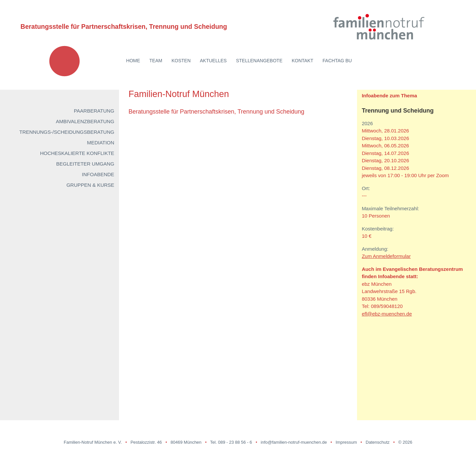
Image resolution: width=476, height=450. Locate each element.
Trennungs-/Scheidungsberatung (67, 132)
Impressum (346, 442)
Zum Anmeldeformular (386, 256)
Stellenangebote (259, 61)
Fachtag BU (337, 61)
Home (133, 61)
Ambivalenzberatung (85, 121)
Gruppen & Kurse (90, 185)
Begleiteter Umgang (85, 164)
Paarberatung (94, 111)
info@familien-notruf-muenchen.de (294, 442)
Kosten (181, 61)
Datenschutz (378, 442)
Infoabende (98, 174)
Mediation (100, 143)
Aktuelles (213, 61)
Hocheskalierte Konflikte (77, 153)
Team (156, 61)
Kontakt (302, 61)
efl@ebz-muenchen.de (387, 314)
